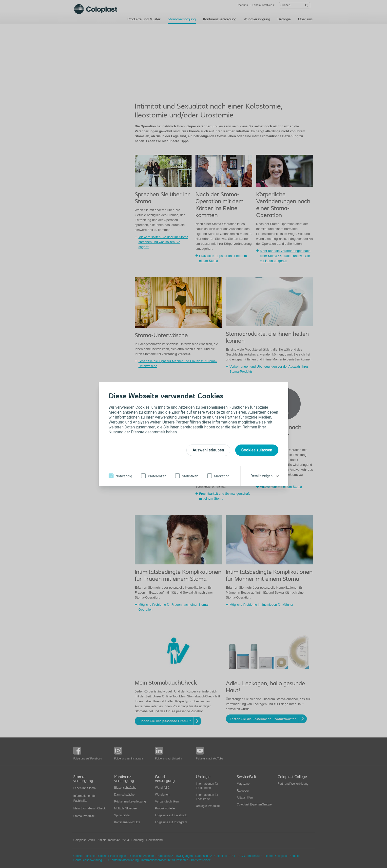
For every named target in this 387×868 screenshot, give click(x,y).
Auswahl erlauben (208, 450)
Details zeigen (261, 476)
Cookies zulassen (257, 450)
